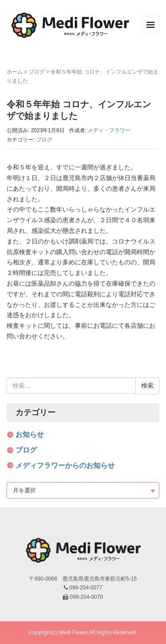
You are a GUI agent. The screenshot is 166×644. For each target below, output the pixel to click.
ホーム (15, 72)
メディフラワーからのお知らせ (65, 465)
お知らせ (30, 434)
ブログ (37, 72)
